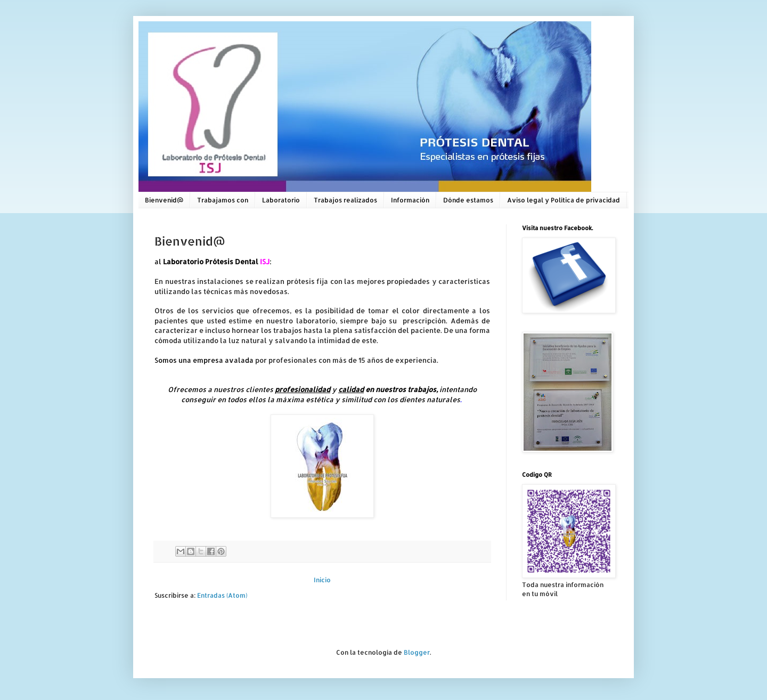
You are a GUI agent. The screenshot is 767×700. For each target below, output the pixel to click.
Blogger (417, 652)
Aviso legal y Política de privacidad (564, 200)
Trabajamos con (223, 200)
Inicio (322, 580)
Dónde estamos (468, 200)
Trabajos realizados (345, 200)
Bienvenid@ (164, 200)
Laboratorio (281, 200)
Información (410, 200)
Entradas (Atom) (222, 595)
